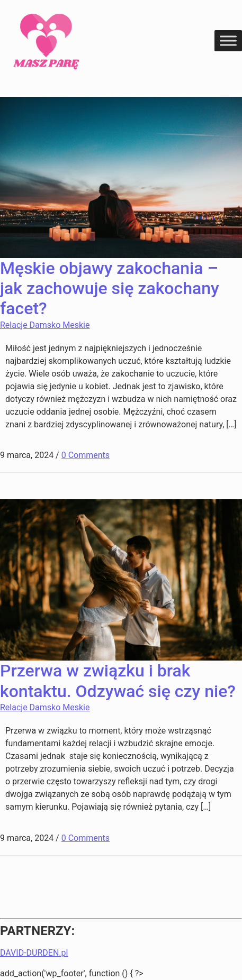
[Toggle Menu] (228, 40)
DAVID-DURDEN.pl (34, 953)
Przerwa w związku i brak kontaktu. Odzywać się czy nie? (118, 681)
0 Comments (86, 455)
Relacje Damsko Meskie (45, 325)
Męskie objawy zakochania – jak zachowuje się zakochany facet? (110, 288)
